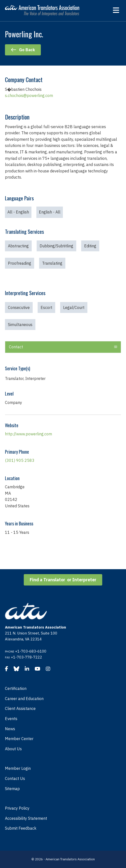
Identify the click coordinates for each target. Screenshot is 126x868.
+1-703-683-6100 (31, 651)
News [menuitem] (10, 729)
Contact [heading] (16, 347)
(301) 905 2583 (20, 460)
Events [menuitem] (11, 719)
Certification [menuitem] (16, 688)
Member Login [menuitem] (18, 768)
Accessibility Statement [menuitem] (26, 818)
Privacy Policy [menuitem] (17, 808)
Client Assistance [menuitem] (20, 708)
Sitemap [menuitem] (12, 789)
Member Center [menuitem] (19, 739)
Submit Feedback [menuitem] (21, 828)
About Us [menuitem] (13, 749)
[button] (116, 347)
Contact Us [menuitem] (15, 778)
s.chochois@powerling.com (29, 95)
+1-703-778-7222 (26, 657)
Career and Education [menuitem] (24, 699)
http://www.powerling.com (28, 434)
